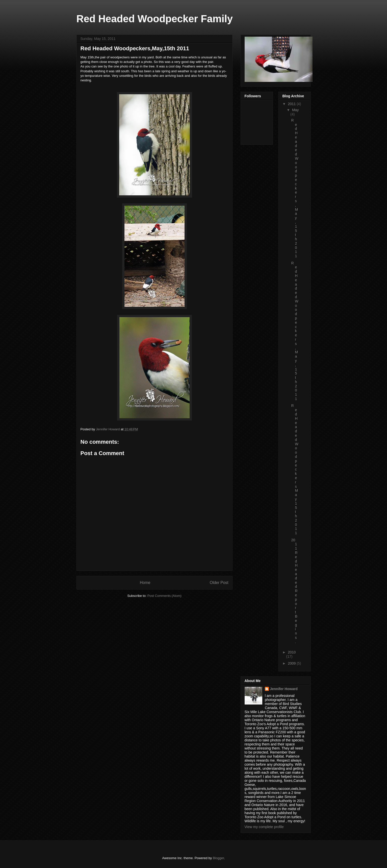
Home (145, 583)
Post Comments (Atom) (164, 596)
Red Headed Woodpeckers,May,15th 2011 (295, 188)
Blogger (218, 858)
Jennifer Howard (284, 689)
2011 (292, 104)
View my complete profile (264, 827)
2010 (292, 652)
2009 (292, 663)
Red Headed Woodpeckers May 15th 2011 (295, 469)
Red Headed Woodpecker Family (155, 19)
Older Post (219, 583)
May (295, 110)
